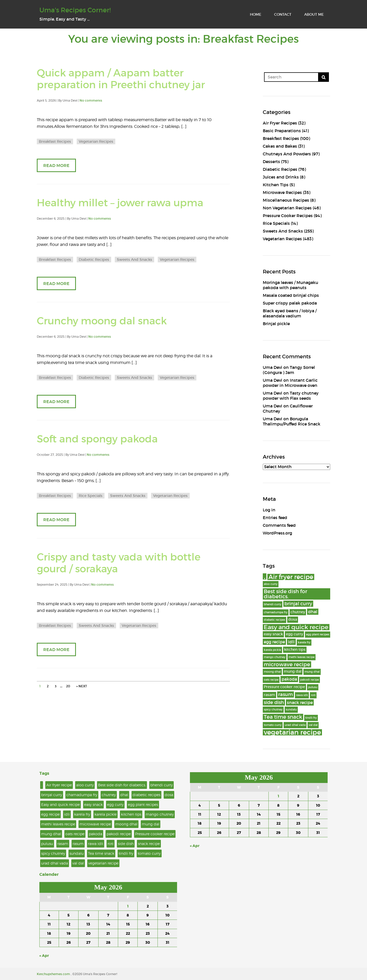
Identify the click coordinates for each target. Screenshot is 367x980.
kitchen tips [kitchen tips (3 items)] (295, 650)
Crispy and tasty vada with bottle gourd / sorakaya (119, 563)
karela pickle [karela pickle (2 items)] (272, 650)
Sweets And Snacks (134, 260)
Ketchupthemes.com (54, 974)
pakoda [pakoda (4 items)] (289, 679)
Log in (269, 510)
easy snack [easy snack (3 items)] (273, 634)
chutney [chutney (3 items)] (298, 612)
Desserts (271, 162)
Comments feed (279, 525)
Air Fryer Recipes (280, 123)
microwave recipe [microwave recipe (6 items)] (287, 664)
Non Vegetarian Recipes (287, 208)
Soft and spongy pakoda (97, 439)
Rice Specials (91, 496)
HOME (256, 14)
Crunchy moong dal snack (102, 321)
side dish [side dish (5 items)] (274, 702)
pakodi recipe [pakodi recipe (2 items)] (309, 680)
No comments (91, 100)
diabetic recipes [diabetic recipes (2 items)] (274, 620)
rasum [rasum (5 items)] (286, 694)
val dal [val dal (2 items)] (313, 725)
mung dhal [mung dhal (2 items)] (312, 672)
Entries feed (275, 518)
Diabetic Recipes (94, 260)
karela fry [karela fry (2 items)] (304, 642)
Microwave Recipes (282, 192)
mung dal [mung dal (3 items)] (293, 671)
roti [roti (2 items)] (313, 695)
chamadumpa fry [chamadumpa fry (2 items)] (276, 612)
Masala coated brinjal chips (291, 295)
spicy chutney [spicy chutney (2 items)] (273, 710)
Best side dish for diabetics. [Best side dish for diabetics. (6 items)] (286, 594)
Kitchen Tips (276, 185)
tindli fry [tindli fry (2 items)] (311, 718)
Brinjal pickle (276, 324)
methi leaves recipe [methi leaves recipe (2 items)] (302, 657)
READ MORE (56, 165)
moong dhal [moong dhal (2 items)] (272, 672)
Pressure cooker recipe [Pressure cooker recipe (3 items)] (284, 687)
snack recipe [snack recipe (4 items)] (300, 702)
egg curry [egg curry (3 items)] (294, 634)
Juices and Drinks (281, 177)
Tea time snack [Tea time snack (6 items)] (283, 717)
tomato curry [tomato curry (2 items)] (273, 725)
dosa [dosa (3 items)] (293, 620)
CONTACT (283, 14)
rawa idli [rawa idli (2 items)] (302, 695)
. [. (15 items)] (265, 576)
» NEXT (82, 686)
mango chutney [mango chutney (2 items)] (275, 657)
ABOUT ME (314, 14)
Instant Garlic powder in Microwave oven (290, 383)
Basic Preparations (282, 131)
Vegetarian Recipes (96, 141)
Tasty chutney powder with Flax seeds (291, 396)
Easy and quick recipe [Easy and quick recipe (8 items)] (296, 627)
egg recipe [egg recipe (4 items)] (274, 642)
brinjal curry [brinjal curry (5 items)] (298, 604)
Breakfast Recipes (55, 141)
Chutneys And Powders (287, 154)
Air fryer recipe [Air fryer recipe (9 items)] (291, 577)
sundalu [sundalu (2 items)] (291, 710)
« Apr (44, 956)
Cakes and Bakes (280, 146)
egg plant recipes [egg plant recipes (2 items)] (318, 634)
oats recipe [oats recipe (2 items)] (271, 680)
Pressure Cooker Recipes (288, 216)
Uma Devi (273, 367)
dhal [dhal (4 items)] (313, 612)
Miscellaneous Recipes (286, 200)
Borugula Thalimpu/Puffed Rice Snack (292, 421)
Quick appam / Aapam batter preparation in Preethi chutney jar (121, 79)
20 (68, 686)
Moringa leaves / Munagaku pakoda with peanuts (290, 285)
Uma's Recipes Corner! (75, 10)
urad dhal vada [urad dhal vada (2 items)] (295, 725)
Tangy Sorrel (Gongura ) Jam (289, 370)
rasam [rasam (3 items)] (269, 695)
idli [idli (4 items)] (291, 642)
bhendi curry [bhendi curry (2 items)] (273, 604)
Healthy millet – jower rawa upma (120, 203)
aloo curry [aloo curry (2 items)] (271, 584)
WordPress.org (277, 533)
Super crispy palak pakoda (290, 303)
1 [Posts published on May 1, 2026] (128, 906)
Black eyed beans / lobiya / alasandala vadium (290, 313)
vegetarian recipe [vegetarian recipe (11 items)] (292, 732)
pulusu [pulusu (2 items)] (313, 687)
